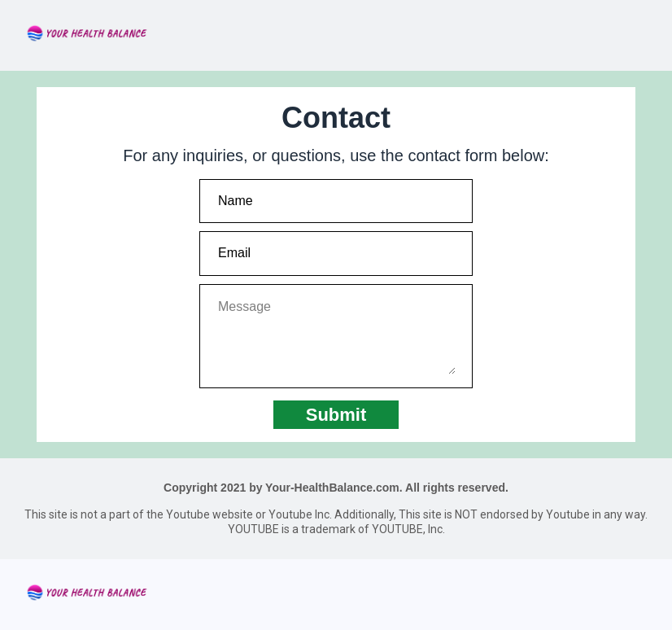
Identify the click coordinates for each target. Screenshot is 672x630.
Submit (336, 415)
